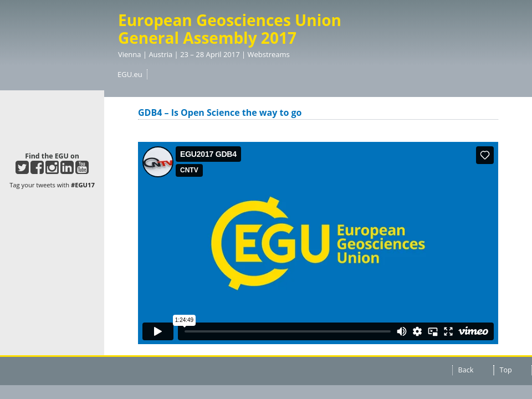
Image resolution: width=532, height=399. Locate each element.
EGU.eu (130, 74)
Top (506, 370)
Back (466, 370)
